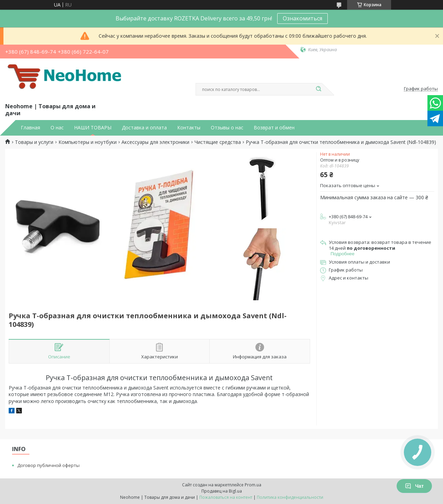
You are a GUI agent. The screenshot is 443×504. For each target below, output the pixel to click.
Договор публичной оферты (48, 465)
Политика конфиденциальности (290, 497)
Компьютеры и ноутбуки (88, 142)
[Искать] (318, 89)
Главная (30, 128)
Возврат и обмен (274, 128)
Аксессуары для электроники (155, 142)
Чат (414, 486)
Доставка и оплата (144, 128)
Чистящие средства (218, 142)
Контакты (189, 128)
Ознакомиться (302, 18)
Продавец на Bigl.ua (222, 491)
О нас (57, 128)
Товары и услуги (34, 142)
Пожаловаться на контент (226, 497)
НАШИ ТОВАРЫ (93, 128)
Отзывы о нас (227, 128)
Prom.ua (253, 485)
